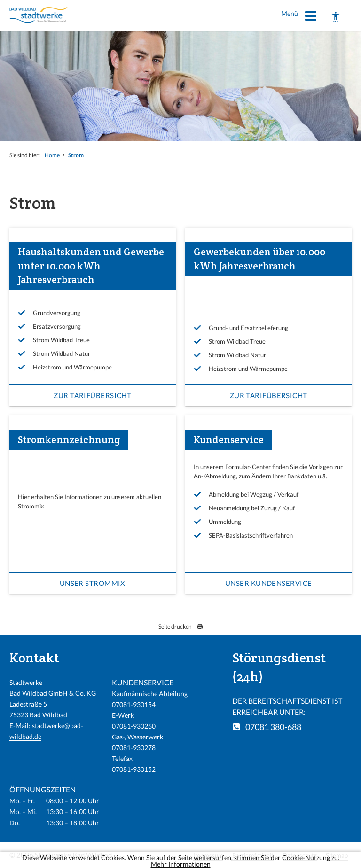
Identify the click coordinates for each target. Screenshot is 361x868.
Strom (76, 155)
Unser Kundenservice (269, 583)
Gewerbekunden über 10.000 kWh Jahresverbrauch (259, 259)
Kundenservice (229, 440)
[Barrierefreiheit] (336, 17)
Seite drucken (181, 626)
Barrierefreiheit (253, 855)
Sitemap (337, 855)
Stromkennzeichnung (69, 440)
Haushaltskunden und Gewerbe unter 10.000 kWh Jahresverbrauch (91, 266)
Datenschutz (300, 855)
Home (52, 155)
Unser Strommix (93, 583)
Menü (299, 17)
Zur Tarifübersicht (92, 395)
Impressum (208, 855)
